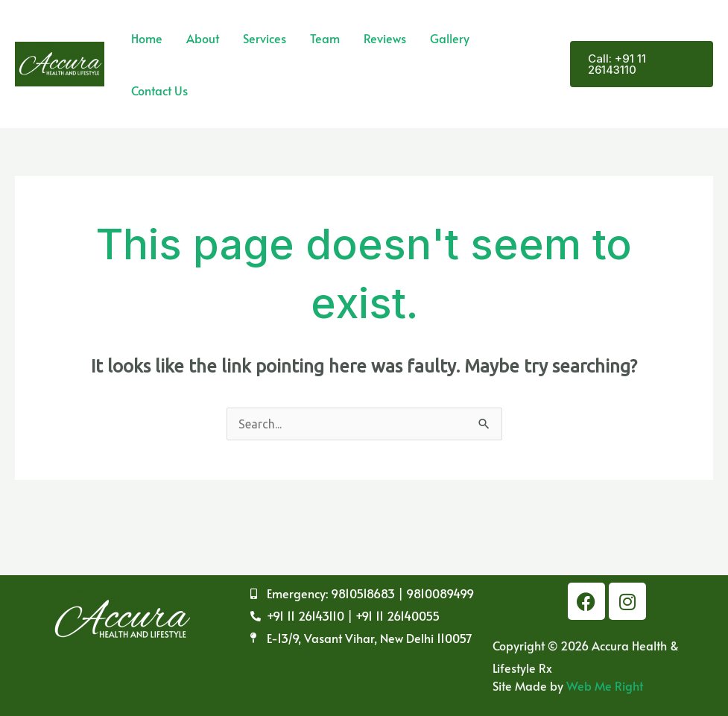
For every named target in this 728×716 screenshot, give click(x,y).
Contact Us (159, 90)
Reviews (385, 38)
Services (265, 38)
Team (325, 38)
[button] (642, 64)
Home (147, 38)
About (203, 38)
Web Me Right (605, 685)
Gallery (450, 38)
